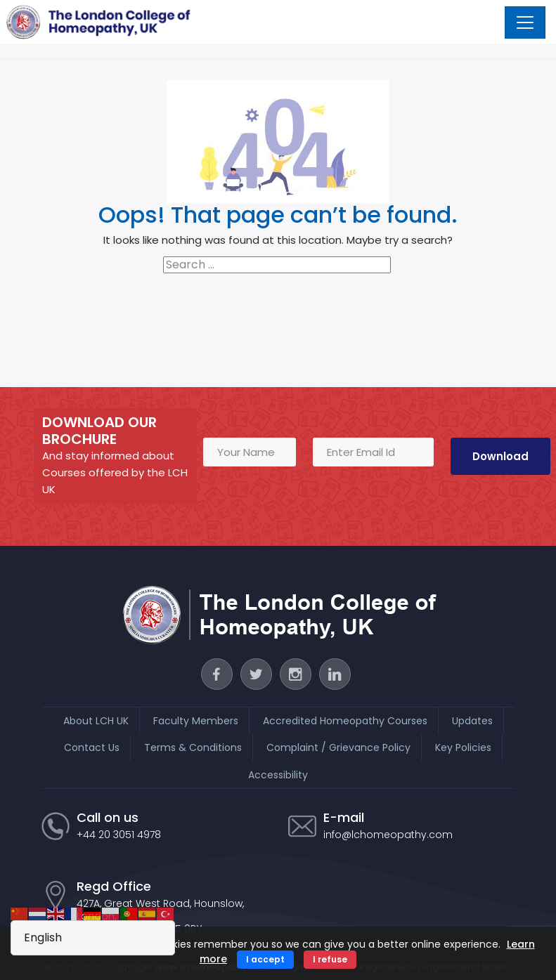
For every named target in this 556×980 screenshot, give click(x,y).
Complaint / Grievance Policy (338, 747)
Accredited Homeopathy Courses (345, 721)
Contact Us (92, 747)
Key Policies (463, 747)
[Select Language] (93, 938)
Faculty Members (196, 721)
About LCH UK (96, 721)
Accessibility (278, 775)
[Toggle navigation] (525, 22)
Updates (472, 721)
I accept (265, 959)
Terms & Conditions (193, 747)
